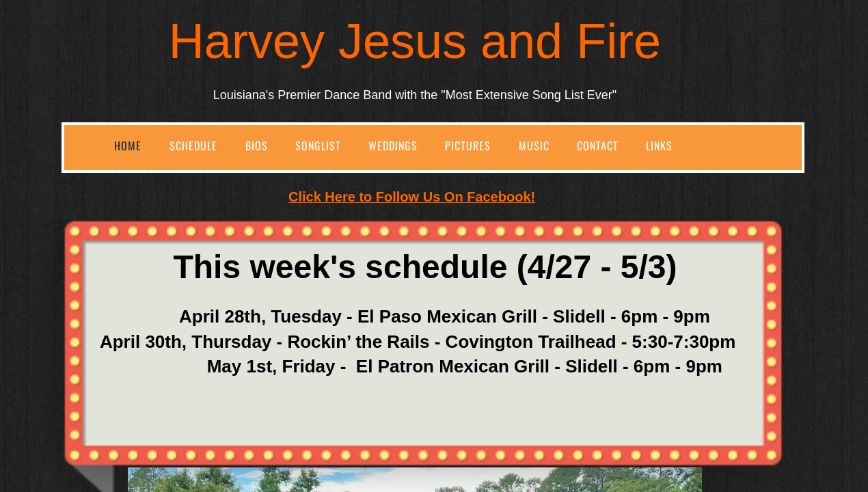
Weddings (393, 146)
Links (659, 146)
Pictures (468, 146)
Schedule (193, 146)
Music (534, 146)
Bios (257, 146)
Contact (598, 146)
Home (128, 146)
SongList (318, 146)
